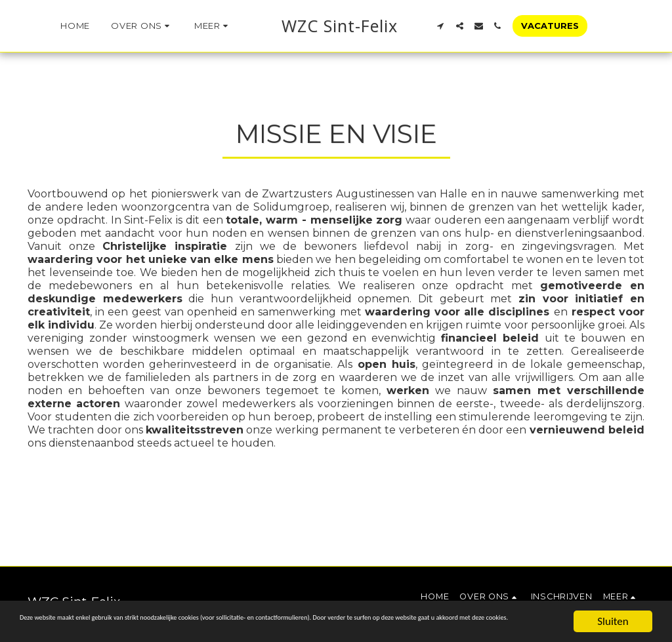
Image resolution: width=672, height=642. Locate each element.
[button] (122, 26)
